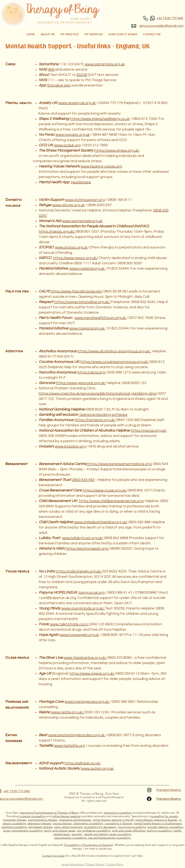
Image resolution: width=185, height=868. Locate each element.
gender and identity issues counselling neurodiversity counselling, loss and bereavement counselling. (93, 836)
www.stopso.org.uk (71, 247)
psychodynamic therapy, (43, 820)
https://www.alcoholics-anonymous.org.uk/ (114, 351)
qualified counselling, (14, 827)
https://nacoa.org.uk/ (149, 431)
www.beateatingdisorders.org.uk (77, 735)
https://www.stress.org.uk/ (117, 150)
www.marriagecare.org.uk (87, 702)
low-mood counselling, (133, 827)
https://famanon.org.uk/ (95, 420)
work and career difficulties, (129, 831)
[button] (70, 35)
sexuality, (77, 834)
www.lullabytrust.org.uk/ (83, 538)
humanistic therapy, (15, 820)
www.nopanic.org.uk (73, 135)
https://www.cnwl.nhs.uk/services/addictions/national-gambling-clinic (98, 393)
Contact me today (53, 856)
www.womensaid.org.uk (82, 221)
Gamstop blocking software (103, 415)
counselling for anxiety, (164, 816)
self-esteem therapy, (41, 827)
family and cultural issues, (60, 831)
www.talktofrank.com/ (69, 624)
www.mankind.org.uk (87, 269)
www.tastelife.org (69, 746)
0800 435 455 (83, 480)
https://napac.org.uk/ (57, 231)
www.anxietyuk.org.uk (77, 103)
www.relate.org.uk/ (68, 712)
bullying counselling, (160, 831)
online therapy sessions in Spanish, (157, 820)
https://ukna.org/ (92, 372)
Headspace (81, 182)
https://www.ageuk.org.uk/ (92, 674)
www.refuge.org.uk (68, 205)
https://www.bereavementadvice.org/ (119, 464)
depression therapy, (40, 823)
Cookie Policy (115, 864)
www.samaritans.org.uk (105, 64)
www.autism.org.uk (98, 768)
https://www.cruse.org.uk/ (105, 490)
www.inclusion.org (71, 446)
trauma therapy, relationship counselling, (78, 823)
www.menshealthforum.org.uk (100, 318)
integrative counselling (118, 813)
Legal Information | (74, 864)
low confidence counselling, (94, 831)
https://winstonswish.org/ (87, 549)
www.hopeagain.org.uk (79, 635)
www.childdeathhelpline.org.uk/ (101, 522)
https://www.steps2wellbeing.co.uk (100, 119)
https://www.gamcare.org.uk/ (81, 383)
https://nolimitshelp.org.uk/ (79, 571)
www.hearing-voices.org (101, 166)
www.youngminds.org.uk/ (83, 608)
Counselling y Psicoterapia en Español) (89, 845)
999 (51, 69)
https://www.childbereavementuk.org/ (111, 501)
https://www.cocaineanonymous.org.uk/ (115, 362)
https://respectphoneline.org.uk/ (82, 302)
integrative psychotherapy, (76, 820)
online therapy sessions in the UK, (114, 820)
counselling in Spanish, (119, 823)
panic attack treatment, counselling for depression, (86, 827)
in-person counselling (32, 816)
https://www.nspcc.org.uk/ (75, 258)
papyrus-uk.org (92, 593)
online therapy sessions (66, 816)
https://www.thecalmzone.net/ (76, 291)
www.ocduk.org (67, 145)
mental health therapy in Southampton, (158, 823)
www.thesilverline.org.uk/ (85, 658)
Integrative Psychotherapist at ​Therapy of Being (49, 813)
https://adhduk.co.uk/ (83, 763)
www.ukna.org (144, 372)
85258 (82, 75)
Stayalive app (59, 85)
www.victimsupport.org (85, 200)
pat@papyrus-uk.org (58, 598)
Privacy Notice (95, 864)
